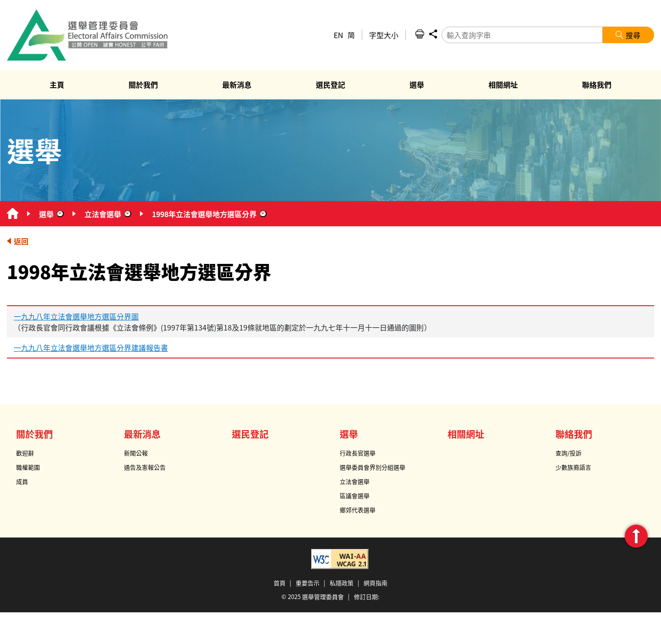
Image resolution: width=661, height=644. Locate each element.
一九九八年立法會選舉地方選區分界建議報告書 (91, 347)
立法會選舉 (103, 214)
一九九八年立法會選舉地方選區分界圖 (76, 316)
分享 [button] (433, 34)
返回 (21, 241)
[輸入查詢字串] (522, 35)
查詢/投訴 (569, 453)
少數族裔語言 (573, 467)
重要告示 (308, 583)
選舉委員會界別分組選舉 (373, 467)
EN (339, 35)
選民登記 (250, 434)
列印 (420, 34)
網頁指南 (375, 583)
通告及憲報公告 (145, 467)
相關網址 (466, 434)
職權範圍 (28, 467)
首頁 (280, 583)
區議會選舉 (355, 496)
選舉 (46, 214)
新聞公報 (136, 453)
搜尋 (633, 35)
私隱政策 (342, 583)
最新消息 (142, 434)
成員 (22, 481)
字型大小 (384, 35)
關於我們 (34, 434)
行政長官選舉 (358, 453)
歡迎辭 (25, 453)
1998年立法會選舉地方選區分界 (204, 214)
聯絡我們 (574, 434)
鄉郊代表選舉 (358, 510)
